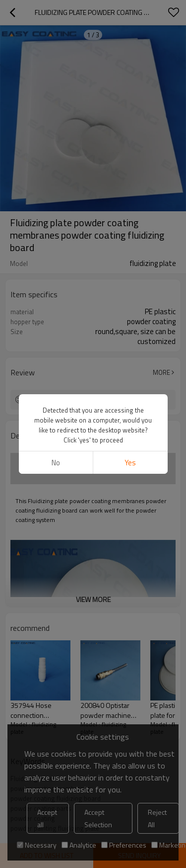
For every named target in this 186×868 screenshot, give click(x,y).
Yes (130, 463)
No (56, 463)
